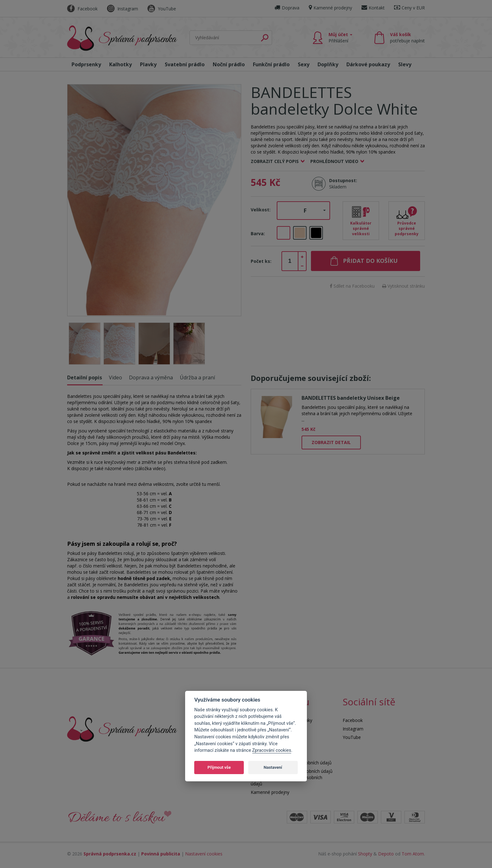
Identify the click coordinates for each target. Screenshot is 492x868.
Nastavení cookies (204, 854)
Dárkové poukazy (368, 64)
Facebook (82, 9)
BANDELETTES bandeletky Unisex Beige (351, 398)
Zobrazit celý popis (275, 161)
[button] (303, 211)
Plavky (148, 64)
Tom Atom (413, 854)
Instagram (123, 9)
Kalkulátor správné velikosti (361, 228)
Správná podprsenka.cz (110, 854)
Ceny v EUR (409, 8)
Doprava (287, 8)
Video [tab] (115, 377)
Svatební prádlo (185, 64)
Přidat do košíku (370, 261)
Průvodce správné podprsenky (407, 228)
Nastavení (273, 767)
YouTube (162, 9)
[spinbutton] (290, 261)
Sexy (304, 64)
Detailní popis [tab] (85, 377)
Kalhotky (120, 64)
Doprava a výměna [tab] (151, 377)
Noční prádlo (229, 64)
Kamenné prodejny (330, 8)
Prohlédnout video (334, 161)
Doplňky (328, 64)
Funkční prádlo (271, 64)
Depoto (386, 854)
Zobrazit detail (331, 442)
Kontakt (373, 8)
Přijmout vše (219, 767)
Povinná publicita (161, 854)
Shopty (365, 854)
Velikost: (261, 210)
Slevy (405, 64)
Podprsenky (86, 64)
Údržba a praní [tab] (197, 377)
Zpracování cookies (272, 750)
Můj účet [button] (340, 38)
